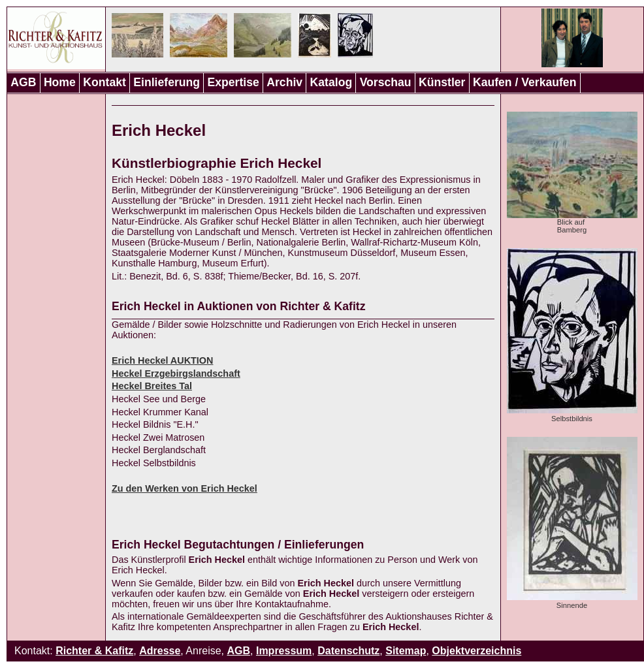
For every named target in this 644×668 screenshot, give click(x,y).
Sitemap (406, 651)
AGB (23, 82)
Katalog (331, 82)
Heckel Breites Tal (152, 386)
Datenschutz (348, 651)
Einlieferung (167, 82)
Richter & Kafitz (94, 651)
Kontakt (105, 82)
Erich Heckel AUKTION (162, 360)
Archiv (284, 82)
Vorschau (386, 82)
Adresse (160, 651)
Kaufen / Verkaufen (524, 82)
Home (60, 82)
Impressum (284, 651)
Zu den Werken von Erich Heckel (185, 488)
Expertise (233, 82)
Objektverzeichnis (476, 651)
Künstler (442, 82)
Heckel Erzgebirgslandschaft (176, 374)
